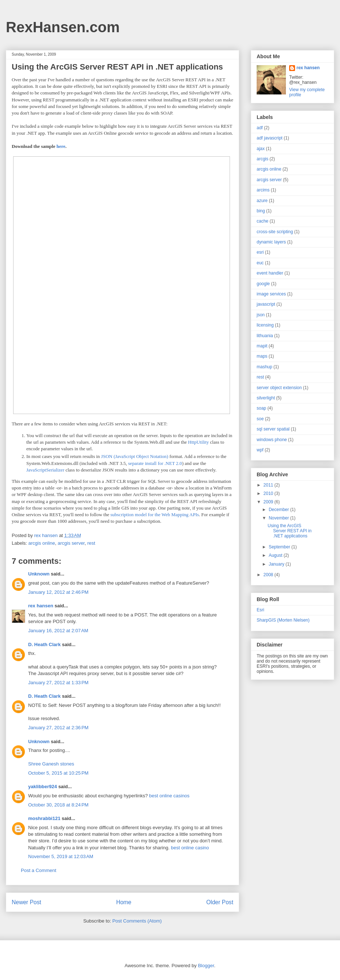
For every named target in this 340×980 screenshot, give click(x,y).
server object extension (279, 388)
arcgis (262, 159)
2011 (269, 485)
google (263, 284)
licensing (265, 325)
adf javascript (270, 138)
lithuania (265, 336)
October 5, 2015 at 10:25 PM (58, 773)
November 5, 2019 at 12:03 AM (61, 856)
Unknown (39, 574)
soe (260, 419)
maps (262, 356)
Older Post (220, 902)
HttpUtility (198, 442)
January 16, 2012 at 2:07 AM (58, 631)
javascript (266, 304)
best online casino (190, 848)
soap (261, 408)
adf (260, 128)
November (279, 518)
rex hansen (41, 606)
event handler (270, 273)
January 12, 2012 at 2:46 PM (58, 592)
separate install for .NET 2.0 (155, 463)
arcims (263, 190)
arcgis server (71, 543)
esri (260, 252)
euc (260, 263)
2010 (269, 493)
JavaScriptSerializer (45, 470)
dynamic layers (271, 242)
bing (261, 211)
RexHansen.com (63, 27)
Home (124, 902)
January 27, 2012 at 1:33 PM (58, 683)
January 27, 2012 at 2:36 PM (58, 728)
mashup (265, 367)
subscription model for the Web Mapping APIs (155, 515)
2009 (269, 502)
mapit (262, 346)
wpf (260, 450)
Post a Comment (39, 870)
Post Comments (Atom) (137, 921)
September (280, 547)
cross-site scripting (275, 232)
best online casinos (169, 796)
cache (262, 221)
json (261, 315)
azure (262, 201)
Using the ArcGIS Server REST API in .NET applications (290, 531)
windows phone (272, 440)
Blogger (206, 966)
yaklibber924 (43, 787)
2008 (269, 575)
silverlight (266, 398)
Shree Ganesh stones (51, 764)
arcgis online (42, 543)
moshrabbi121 (44, 818)
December (279, 510)
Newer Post (27, 902)
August (276, 555)
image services (271, 294)
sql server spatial (273, 429)
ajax (261, 149)
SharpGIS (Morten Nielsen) (283, 620)
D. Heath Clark (44, 644)
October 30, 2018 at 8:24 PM (58, 805)
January (277, 564)
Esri (260, 610)
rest (91, 543)
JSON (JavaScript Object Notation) (135, 456)
